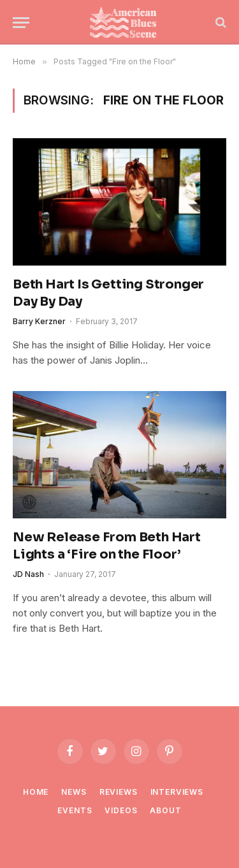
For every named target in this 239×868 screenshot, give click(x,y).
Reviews (119, 792)
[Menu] (21, 23)
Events (75, 810)
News (74, 792)
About (165, 810)
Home (36, 792)
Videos (121, 810)
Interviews (177, 792)
